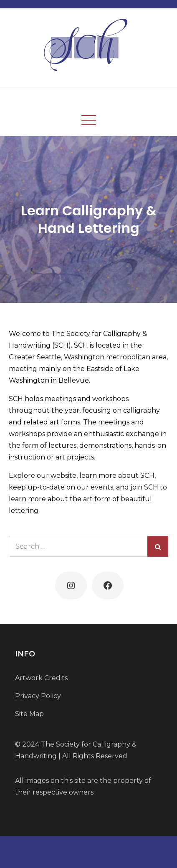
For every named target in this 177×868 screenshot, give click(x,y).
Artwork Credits (41, 678)
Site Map (29, 714)
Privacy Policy (38, 696)
